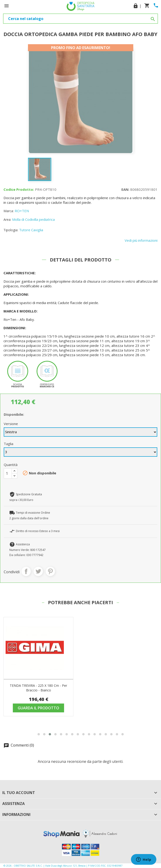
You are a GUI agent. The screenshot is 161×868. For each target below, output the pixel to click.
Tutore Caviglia (31, 230)
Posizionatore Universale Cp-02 (39, 685)
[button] (39, 734)
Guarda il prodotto (38, 708)
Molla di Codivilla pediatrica (33, 219)
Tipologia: (11, 230)
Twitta (38, 571)
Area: (7, 220)
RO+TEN (22, 211)
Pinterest (50, 571)
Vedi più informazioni (141, 240)
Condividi (26, 571)
